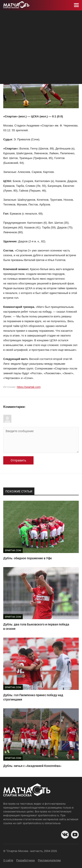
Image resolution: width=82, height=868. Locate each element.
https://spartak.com (29, 387)
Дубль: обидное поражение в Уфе (28, 558)
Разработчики (26, 860)
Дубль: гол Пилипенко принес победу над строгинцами (33, 697)
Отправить (18, 460)
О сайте (8, 860)
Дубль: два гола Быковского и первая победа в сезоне (36, 627)
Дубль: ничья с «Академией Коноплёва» (32, 766)
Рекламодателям (49, 860)
